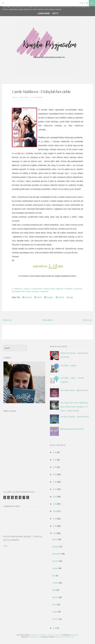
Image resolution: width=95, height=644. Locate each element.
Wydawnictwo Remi (21, 291)
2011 (55, 533)
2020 (55, 467)
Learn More (44, 13)
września (56, 561)
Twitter (38, 297)
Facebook (27, 297)
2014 (55, 511)
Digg (70, 297)
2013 (55, 519)
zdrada (35, 291)
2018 (55, 482)
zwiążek (44, 291)
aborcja (18, 289)
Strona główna (48, 320)
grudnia (55, 539)
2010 (55, 628)
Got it (55, 13)
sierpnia (55, 568)
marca (55, 604)
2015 (55, 504)
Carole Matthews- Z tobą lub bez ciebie (41, 92)
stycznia (55, 619)
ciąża (27, 289)
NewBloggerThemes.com (65, 637)
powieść (69, 289)
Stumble (60, 297)
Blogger (75, 635)
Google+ (49, 297)
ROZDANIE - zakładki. (68, 365)
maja (54, 590)
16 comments (38, 97)
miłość (60, 289)
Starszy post (88, 320)
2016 (55, 497)
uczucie (78, 289)
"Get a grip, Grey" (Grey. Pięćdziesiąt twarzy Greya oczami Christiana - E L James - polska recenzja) (74, 407)
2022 (55, 452)
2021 (55, 460)
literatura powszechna (43, 289)
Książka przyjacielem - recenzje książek (45, 635)
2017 (55, 489)
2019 (55, 474)
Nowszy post (7, 320)
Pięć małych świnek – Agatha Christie (74, 390)
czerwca (55, 583)
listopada (56, 547)
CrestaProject (35, 637)
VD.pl (5, 546)
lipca (54, 576)
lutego (55, 612)
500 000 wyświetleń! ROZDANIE (72, 429)
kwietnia (55, 597)
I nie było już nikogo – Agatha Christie (74, 417)
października (57, 554)
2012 (55, 526)
